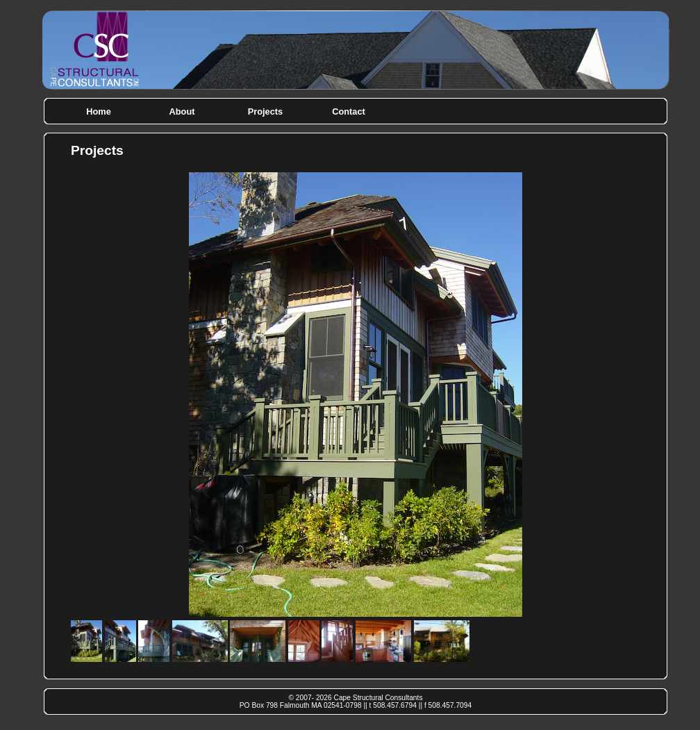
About (182, 111)
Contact (349, 111)
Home (99, 111)
